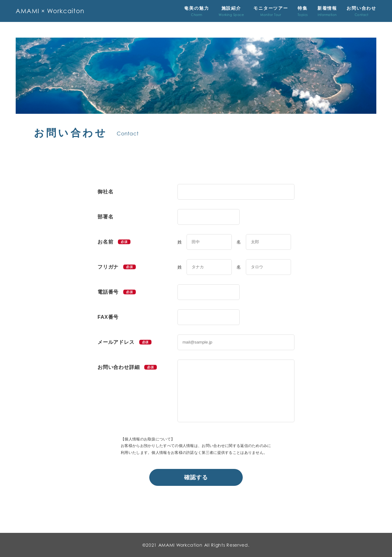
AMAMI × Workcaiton (51, 11)
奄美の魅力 (196, 11)
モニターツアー (271, 11)
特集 (303, 11)
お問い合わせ (361, 11)
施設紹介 (231, 11)
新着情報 (327, 11)
